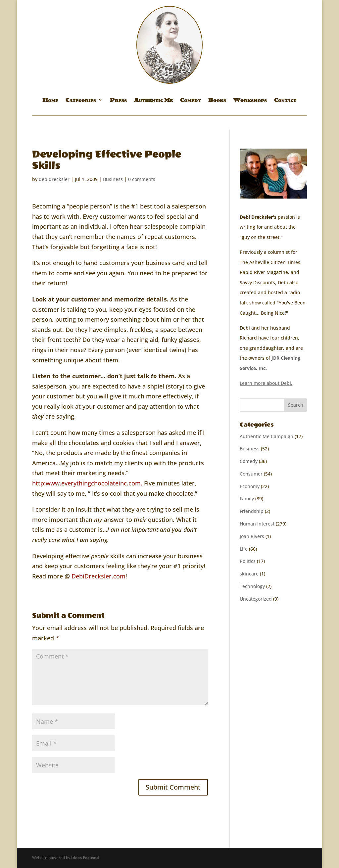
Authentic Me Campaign (266, 436)
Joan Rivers (252, 536)
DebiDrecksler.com (98, 576)
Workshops (250, 101)
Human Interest (257, 524)
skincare (249, 574)
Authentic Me (153, 101)
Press (118, 101)
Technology (252, 586)
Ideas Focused (85, 858)
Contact (285, 101)
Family (247, 499)
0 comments (142, 179)
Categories (81, 101)
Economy (250, 486)
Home (50, 101)
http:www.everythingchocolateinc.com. (87, 483)
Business (113, 179)
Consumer (251, 474)
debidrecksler (54, 179)
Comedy (191, 101)
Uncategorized (256, 599)
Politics (248, 561)
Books (217, 101)
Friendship (252, 511)
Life (244, 549)
